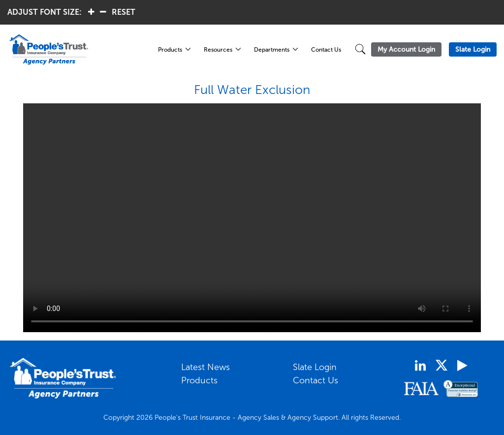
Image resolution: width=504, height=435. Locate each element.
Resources (218, 50)
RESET (124, 12)
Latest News (205, 367)
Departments (272, 50)
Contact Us (326, 50)
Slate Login (315, 367)
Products (170, 50)
